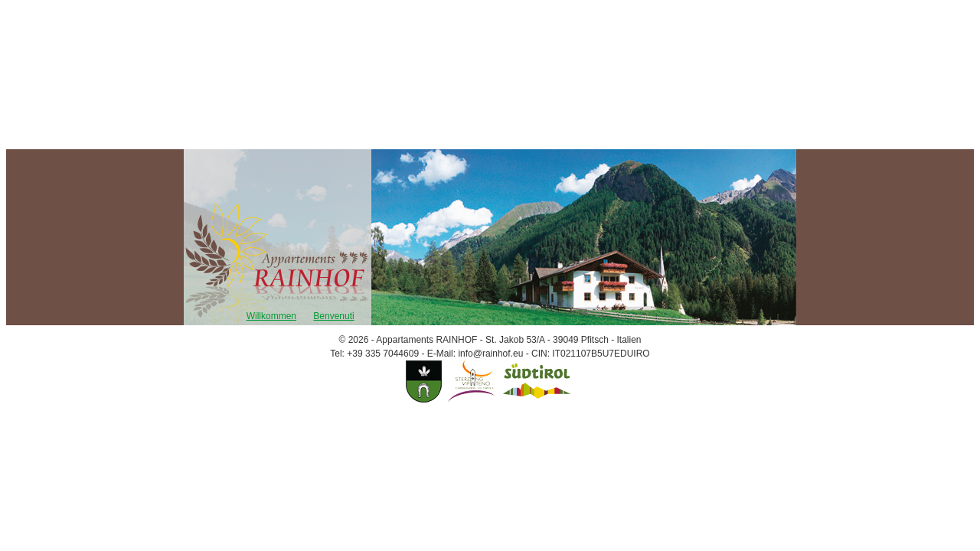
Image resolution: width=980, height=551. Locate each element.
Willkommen (271, 316)
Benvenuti (333, 316)
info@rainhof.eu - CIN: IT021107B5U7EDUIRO (554, 354)
